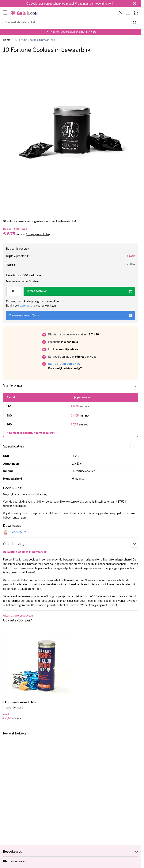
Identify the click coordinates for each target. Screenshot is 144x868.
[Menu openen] (5, 12)
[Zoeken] (135, 23)
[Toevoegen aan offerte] (71, 315)
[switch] (38, 235)
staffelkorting (27, 306)
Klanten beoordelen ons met (73, 32)
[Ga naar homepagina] (7, 40)
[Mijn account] (120, 13)
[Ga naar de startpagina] (24, 13)
